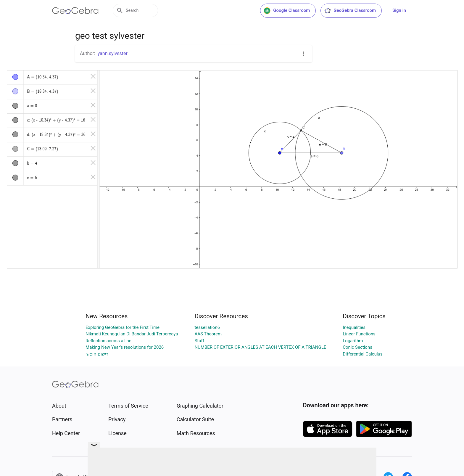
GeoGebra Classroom (350, 11)
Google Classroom (287, 11)
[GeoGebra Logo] (75, 11)
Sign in (399, 10)
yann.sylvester (113, 53)
